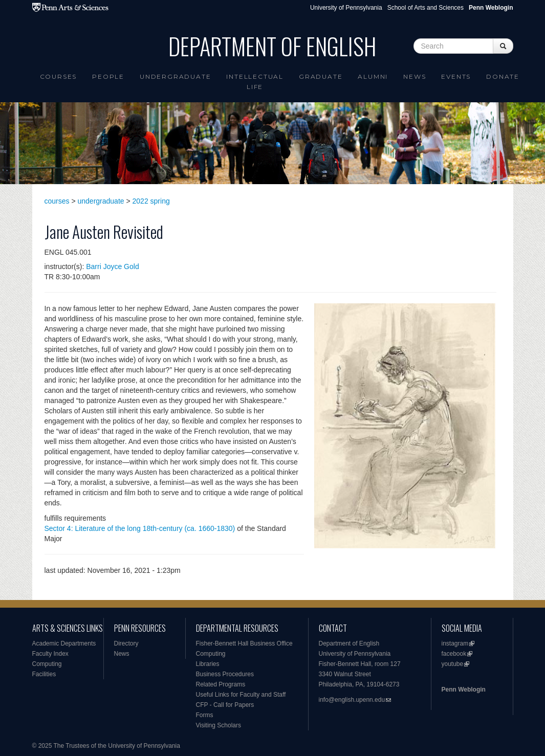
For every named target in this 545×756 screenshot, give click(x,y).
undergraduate (101, 201)
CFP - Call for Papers (225, 705)
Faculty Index (50, 654)
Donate (503, 76)
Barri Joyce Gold (112, 266)
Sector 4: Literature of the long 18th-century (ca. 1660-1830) (140, 528)
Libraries (208, 664)
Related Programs (221, 684)
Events (456, 76)
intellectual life (255, 82)
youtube (453, 664)
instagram (455, 643)
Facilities (44, 674)
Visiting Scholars (219, 725)
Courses (59, 76)
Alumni (373, 76)
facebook (454, 654)
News (415, 76)
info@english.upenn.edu (352, 700)
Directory (126, 643)
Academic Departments (64, 643)
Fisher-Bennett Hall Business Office (244, 643)
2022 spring (151, 201)
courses (57, 201)
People (108, 76)
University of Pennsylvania (346, 8)
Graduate (321, 76)
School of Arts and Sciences (426, 8)
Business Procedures (225, 674)
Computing (47, 664)
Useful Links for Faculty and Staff (241, 695)
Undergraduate (175, 76)
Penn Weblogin (464, 690)
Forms (205, 715)
